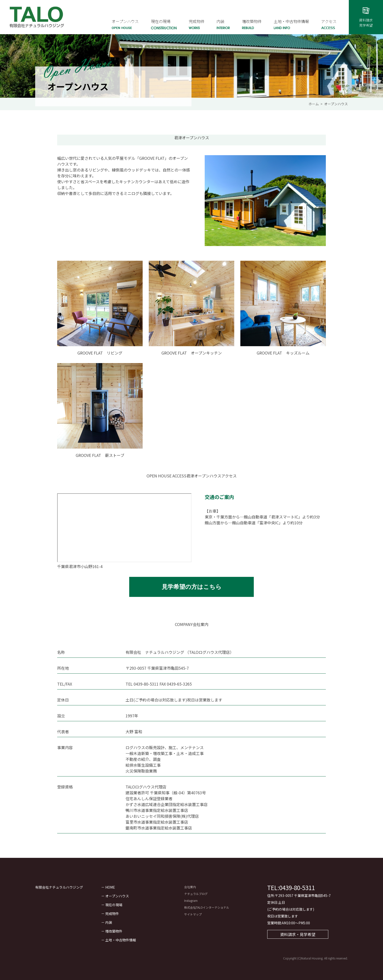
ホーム (314, 104)
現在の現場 (114, 905)
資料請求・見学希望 (298, 934)
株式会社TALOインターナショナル (207, 907)
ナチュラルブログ (196, 894)
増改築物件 (114, 931)
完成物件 (112, 914)
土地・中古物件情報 (121, 940)
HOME (110, 887)
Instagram (191, 900)
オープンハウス (117, 896)
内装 (109, 922)
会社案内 (190, 887)
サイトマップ (193, 914)
